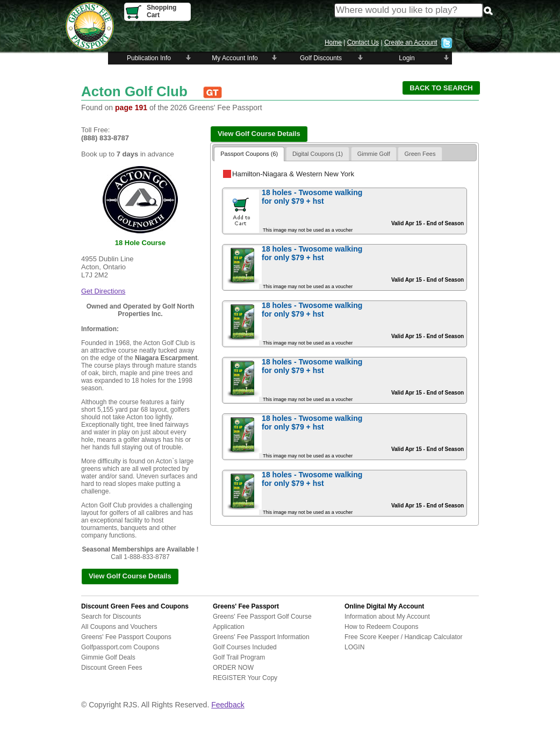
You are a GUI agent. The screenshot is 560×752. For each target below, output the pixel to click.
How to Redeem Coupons (381, 627)
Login (407, 58)
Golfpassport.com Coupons (120, 647)
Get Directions (103, 291)
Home (333, 42)
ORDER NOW (233, 668)
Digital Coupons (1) (318, 154)
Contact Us (363, 42)
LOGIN (354, 647)
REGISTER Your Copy (245, 678)
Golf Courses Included (245, 647)
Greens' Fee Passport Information (261, 637)
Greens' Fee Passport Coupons (126, 637)
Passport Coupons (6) (249, 154)
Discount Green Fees (112, 668)
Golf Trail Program (239, 657)
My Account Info (235, 58)
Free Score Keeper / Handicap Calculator (403, 637)
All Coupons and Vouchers (119, 627)
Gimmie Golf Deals (108, 657)
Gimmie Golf (374, 154)
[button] (441, 88)
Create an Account (411, 42)
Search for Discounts (111, 617)
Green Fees (420, 154)
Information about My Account (387, 617)
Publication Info (149, 58)
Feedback (228, 705)
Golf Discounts (321, 58)
